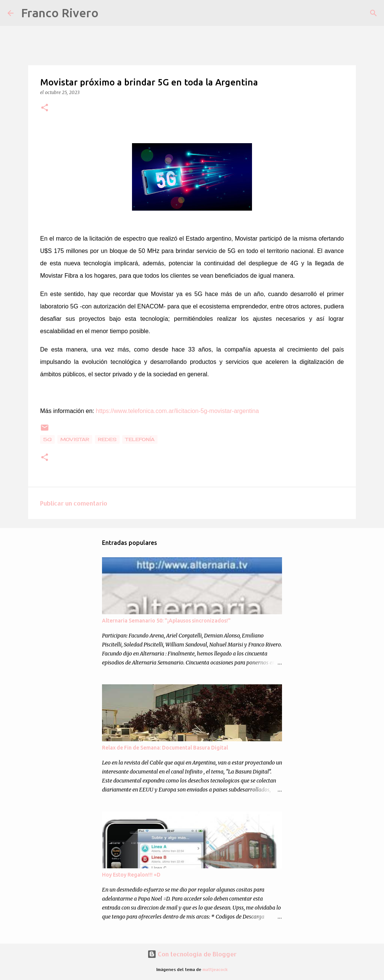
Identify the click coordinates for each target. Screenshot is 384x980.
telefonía (140, 439)
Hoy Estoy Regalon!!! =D (131, 875)
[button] (45, 108)
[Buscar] (109, 13)
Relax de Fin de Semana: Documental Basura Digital (165, 748)
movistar (75, 439)
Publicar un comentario (74, 503)
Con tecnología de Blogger (192, 954)
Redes (107, 439)
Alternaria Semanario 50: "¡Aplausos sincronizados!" (166, 621)
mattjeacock (215, 969)
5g (47, 439)
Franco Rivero (60, 13)
